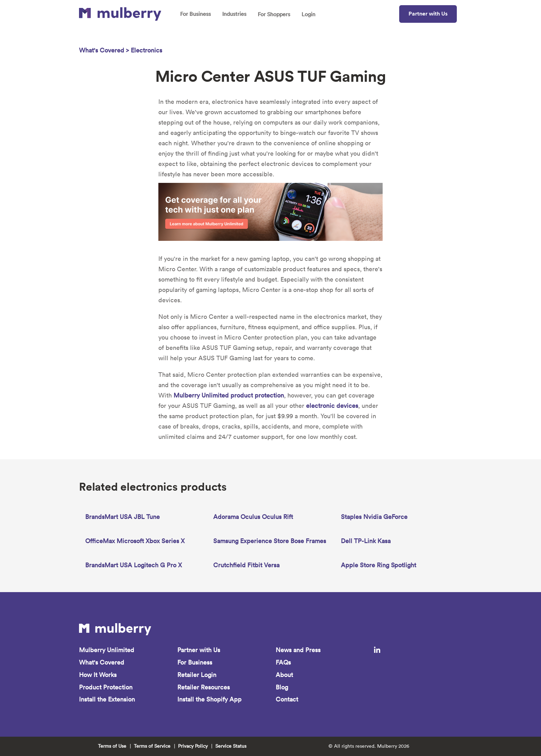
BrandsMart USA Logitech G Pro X (134, 565)
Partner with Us (428, 14)
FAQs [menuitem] (283, 662)
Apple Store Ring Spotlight (378, 565)
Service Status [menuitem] (231, 746)
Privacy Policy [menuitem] (193, 746)
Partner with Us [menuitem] (199, 650)
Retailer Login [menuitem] (197, 675)
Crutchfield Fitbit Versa (246, 565)
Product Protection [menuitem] (106, 687)
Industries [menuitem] (234, 14)
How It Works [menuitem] (98, 675)
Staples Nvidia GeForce (374, 517)
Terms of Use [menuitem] (112, 746)
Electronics (146, 50)
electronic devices (332, 406)
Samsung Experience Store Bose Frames (270, 541)
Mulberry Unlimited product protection (229, 395)
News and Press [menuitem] (298, 650)
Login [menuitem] (308, 14)
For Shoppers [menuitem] (274, 14)
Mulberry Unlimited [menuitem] (107, 650)
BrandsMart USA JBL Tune (122, 517)
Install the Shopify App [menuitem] (209, 700)
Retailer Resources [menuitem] (204, 687)
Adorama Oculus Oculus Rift (253, 517)
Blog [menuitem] (282, 687)
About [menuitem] (284, 675)
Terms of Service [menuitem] (152, 746)
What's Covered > (105, 50)
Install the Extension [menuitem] (107, 700)
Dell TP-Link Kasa (366, 541)
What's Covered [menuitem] (102, 662)
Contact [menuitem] (287, 700)
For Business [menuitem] (195, 14)
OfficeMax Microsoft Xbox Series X (135, 541)
